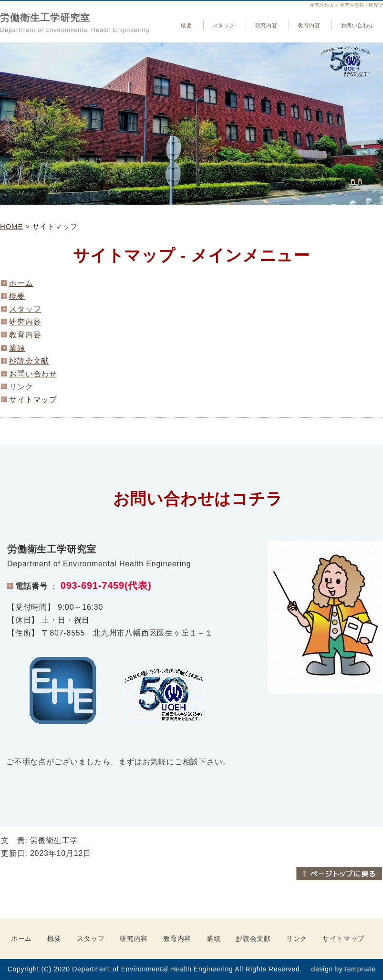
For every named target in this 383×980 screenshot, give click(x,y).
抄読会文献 (29, 361)
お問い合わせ (357, 25)
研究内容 (266, 25)
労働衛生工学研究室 (45, 18)
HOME (11, 226)
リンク (21, 387)
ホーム (21, 283)
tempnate (360, 969)
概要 (186, 25)
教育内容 (309, 25)
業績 (17, 348)
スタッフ (224, 25)
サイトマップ (33, 400)
